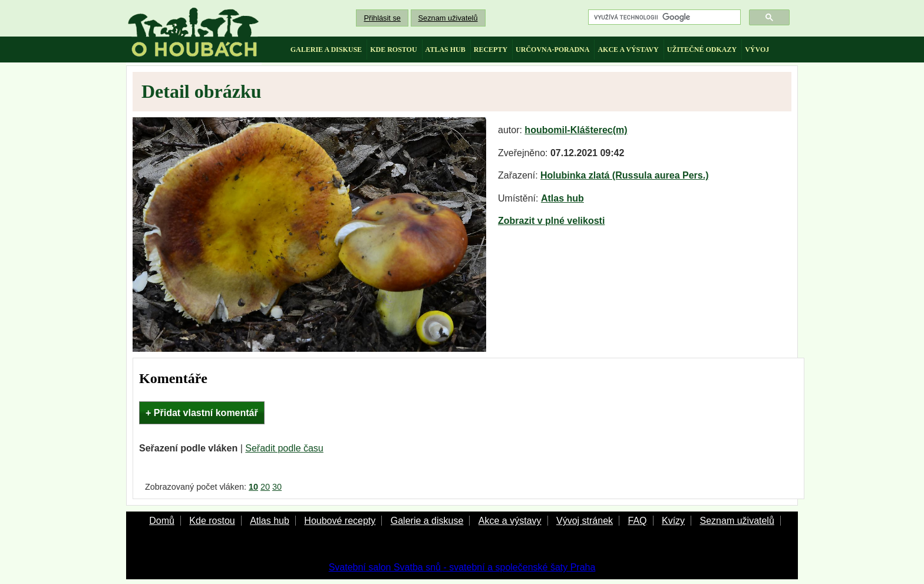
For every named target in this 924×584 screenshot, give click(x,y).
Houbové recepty (340, 521)
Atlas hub (562, 198)
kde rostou (393, 50)
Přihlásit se (382, 18)
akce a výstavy (628, 50)
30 (277, 487)
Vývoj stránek (585, 521)
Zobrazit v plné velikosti (551, 221)
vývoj (757, 50)
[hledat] (663, 17)
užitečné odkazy (702, 50)
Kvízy (673, 521)
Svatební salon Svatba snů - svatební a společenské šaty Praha (462, 567)
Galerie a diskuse (427, 521)
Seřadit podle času (284, 448)
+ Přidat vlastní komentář (202, 413)
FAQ (637, 521)
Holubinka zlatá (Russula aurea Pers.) (624, 175)
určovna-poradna (552, 50)
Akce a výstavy (510, 521)
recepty (491, 50)
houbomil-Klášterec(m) (576, 130)
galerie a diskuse (326, 50)
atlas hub (445, 50)
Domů (162, 521)
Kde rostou (212, 521)
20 (265, 487)
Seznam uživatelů (448, 18)
